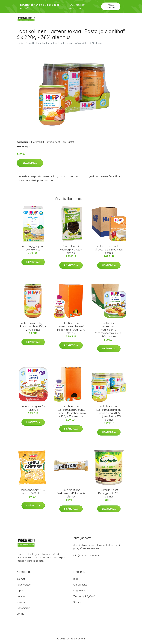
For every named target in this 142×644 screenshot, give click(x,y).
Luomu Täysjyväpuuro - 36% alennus (33, 248)
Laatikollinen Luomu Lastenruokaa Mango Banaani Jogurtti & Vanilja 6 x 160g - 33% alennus (109, 413)
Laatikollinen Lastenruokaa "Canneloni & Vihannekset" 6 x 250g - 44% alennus (109, 330)
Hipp (63, 142)
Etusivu (20, 43)
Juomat (21, 579)
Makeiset (22, 602)
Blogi (76, 579)
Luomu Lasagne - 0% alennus (33, 408)
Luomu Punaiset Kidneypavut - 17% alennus (109, 493)
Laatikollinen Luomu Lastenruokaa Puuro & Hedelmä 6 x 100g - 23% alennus (71, 328)
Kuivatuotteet (52, 142)
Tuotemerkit (37, 142)
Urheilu (20, 614)
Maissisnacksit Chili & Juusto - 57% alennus (33, 492)
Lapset (20, 590)
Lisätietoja (30, 163)
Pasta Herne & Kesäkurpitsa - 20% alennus (71, 250)
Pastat (70, 142)
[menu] (123, 19)
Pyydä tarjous (111, 6)
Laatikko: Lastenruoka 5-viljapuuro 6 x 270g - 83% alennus (109, 250)
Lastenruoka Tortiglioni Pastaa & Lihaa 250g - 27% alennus (33, 326)
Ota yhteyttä (80, 585)
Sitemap (78, 602)
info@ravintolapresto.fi (86, 555)
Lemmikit (21, 596)
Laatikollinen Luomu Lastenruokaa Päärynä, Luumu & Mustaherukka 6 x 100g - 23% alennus (71, 411)
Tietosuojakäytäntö (84, 596)
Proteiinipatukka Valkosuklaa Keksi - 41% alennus (71, 493)
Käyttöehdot (80, 590)
